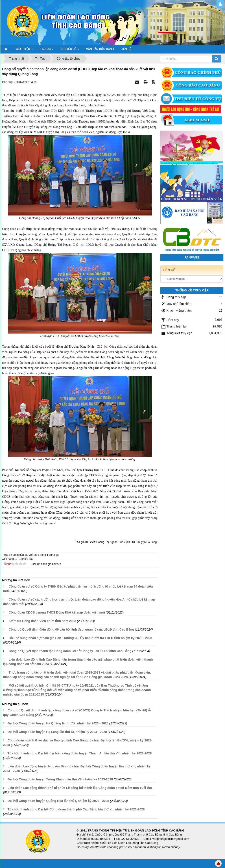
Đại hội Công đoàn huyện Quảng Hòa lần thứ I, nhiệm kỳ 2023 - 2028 (58, 801)
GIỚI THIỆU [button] (25, 50)
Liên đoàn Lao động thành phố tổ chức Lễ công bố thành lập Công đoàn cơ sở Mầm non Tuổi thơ (80, 788)
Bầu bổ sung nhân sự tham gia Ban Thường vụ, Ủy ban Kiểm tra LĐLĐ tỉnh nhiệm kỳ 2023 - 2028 (80, 638)
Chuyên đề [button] (70, 50)
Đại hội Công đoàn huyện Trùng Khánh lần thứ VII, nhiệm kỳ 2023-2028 (60, 779)
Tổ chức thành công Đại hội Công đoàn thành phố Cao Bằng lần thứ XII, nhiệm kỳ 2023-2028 (76, 809)
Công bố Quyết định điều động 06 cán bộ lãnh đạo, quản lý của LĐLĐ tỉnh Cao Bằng (71, 629)
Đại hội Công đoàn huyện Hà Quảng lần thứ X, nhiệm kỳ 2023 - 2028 (58, 723)
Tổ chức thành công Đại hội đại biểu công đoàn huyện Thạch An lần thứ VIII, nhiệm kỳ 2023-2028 (80, 753)
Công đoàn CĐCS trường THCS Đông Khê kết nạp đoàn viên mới (57, 612)
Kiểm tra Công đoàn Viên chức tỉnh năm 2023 (42, 621)
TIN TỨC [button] (47, 50)
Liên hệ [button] (126, 49)
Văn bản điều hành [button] (100, 49)
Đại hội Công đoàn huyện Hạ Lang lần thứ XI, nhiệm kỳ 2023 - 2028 (57, 732)
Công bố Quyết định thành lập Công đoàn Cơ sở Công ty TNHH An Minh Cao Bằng (70, 651)
